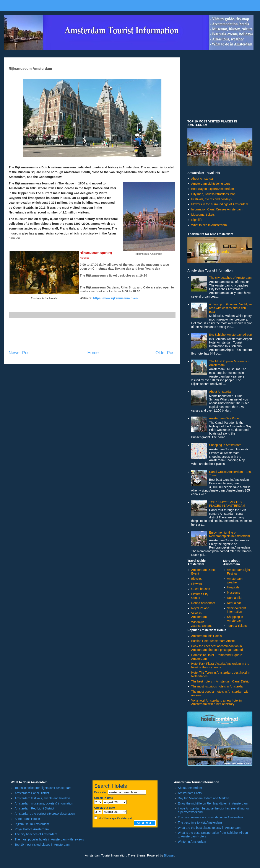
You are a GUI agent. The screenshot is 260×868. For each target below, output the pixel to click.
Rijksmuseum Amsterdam (32, 824)
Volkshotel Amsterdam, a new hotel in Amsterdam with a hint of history (217, 702)
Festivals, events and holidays (212, 199)
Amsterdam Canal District (32, 793)
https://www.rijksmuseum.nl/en (115, 298)
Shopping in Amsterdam (225, 445)
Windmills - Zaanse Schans (202, 624)
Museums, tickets (203, 215)
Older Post (165, 353)
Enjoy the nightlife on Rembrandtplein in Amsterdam (229, 534)
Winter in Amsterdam (192, 842)
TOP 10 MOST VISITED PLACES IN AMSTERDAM (227, 504)
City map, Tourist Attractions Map (213, 194)
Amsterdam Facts (190, 793)
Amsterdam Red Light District (34, 808)
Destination (101, 792)
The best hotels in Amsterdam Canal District (221, 681)
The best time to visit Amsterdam (200, 822)
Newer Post (20, 353)
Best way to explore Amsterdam (213, 189)
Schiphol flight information (236, 610)
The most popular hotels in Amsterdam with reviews (49, 839)
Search (145, 823)
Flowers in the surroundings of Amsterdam (220, 204)
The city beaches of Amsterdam (230, 278)
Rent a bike (235, 598)
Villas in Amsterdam (199, 615)
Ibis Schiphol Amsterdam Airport (231, 335)
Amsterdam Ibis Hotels (207, 636)
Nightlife (197, 220)
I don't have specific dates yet (115, 818)
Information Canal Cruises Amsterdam (217, 209)
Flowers (197, 584)
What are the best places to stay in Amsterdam (209, 828)
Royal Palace (200, 608)
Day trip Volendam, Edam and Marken (204, 798)
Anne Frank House (27, 819)
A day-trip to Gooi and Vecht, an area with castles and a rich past (231, 308)
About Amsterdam (203, 179)
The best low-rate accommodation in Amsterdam (210, 817)
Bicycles (197, 579)
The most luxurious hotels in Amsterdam (218, 686)
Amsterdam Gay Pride (224, 418)
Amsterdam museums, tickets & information (44, 803)
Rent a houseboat (203, 603)
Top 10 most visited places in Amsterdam (42, 845)
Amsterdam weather (235, 581)
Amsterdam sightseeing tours (211, 184)
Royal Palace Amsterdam (32, 829)
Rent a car (234, 603)
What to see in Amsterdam (209, 225)
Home (93, 353)
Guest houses (201, 589)
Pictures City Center (200, 596)
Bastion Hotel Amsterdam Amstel (213, 641)
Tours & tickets (237, 626)
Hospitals (233, 587)
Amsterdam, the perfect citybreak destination (45, 814)
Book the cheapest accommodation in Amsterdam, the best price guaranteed (217, 648)
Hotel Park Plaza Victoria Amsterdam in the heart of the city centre (220, 665)
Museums (234, 593)
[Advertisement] (92, 334)
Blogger (169, 855)
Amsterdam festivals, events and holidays (43, 798)
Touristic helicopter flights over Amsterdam (43, 788)
